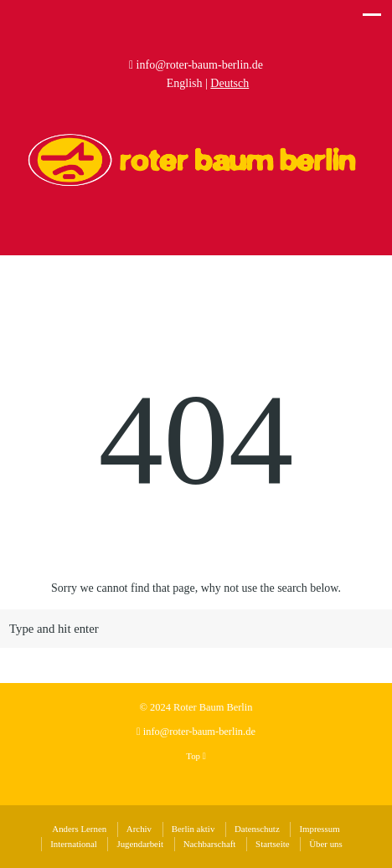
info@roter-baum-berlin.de (200, 65)
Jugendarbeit (140, 844)
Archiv (139, 829)
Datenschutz (257, 829)
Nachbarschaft (210, 844)
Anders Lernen (79, 829)
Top (196, 756)
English (185, 83)
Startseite (272, 844)
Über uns (326, 844)
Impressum (319, 829)
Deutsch (230, 83)
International (73, 844)
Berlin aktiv (193, 829)
